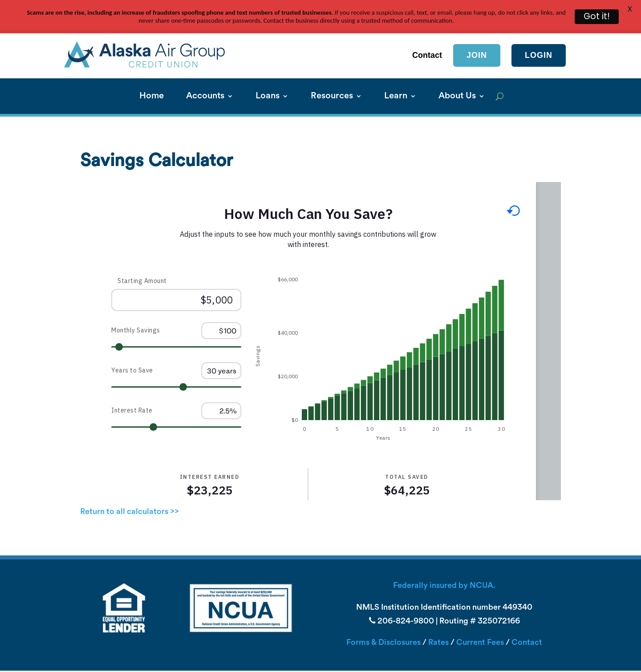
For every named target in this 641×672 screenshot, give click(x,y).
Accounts (205, 80)
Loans (268, 80)
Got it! (597, 16)
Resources (332, 80)
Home (152, 80)
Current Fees (480, 626)
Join (477, 39)
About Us (457, 80)
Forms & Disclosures (383, 626)
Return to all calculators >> (130, 496)
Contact (527, 626)
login (539, 39)
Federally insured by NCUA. (444, 570)
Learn (396, 80)
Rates (438, 626)
